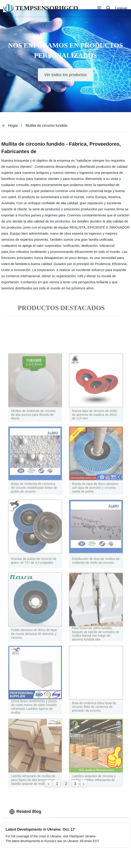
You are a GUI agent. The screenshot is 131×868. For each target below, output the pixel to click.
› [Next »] (84, 784)
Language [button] (121, 8)
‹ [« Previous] (48, 784)
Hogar (13, 126)
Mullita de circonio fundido (47, 126)
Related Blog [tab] (25, 812)
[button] (99, 8)
